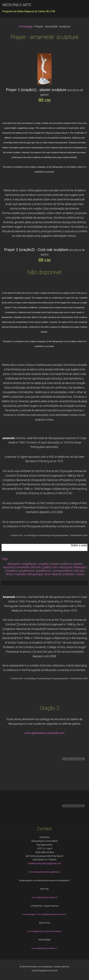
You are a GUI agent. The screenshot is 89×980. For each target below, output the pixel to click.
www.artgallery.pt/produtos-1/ (45, 948)
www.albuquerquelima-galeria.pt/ (44, 872)
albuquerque (35, 574)
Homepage (26, 27)
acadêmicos (43, 571)
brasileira (11, 571)
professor (69, 574)
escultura (9, 567)
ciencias (79, 571)
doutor (81, 574)
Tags (5, 559)
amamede (23, 567)
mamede (20, 574)
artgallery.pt (29, 564)
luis (55, 567)
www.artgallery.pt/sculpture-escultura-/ (44, 931)
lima (47, 574)
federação (80, 567)
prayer (54, 564)
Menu (80, 7)
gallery (47, 567)
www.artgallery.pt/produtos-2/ (45, 897)
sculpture (66, 564)
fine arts (36, 567)
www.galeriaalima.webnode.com (44, 733)
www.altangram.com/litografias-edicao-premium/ (44, 914)
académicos (26, 571)
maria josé (65, 567)
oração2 (44, 564)
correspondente (62, 571)
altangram (14, 564)
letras (9, 574)
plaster (78, 564)
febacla (56, 574)
